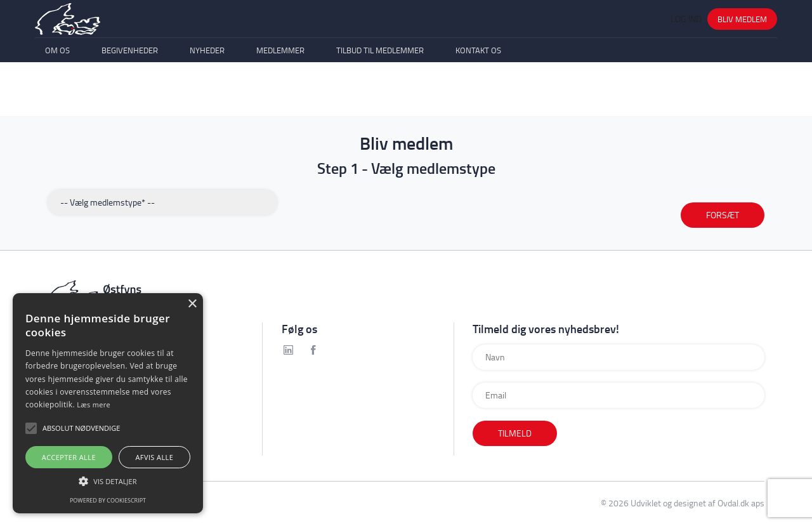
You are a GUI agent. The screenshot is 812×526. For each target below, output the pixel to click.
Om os (57, 93)
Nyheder (207, 93)
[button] (108, 481)
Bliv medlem (742, 35)
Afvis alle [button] (154, 457)
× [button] (192, 304)
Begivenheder (130, 93)
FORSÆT (723, 215)
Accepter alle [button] (69, 457)
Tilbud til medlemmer (380, 93)
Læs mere (94, 404)
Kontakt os (478, 93)
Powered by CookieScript (108, 500)
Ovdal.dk (733, 503)
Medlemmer (280, 93)
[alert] (108, 403)
